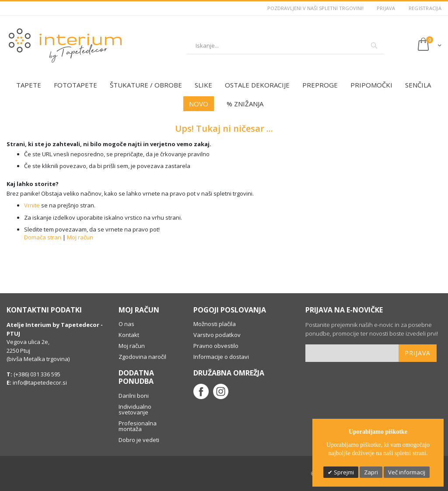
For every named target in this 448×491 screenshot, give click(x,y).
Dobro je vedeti (139, 440)
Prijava (386, 8)
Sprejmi (343, 472)
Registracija (425, 8)
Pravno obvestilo (216, 346)
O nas (126, 324)
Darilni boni (134, 396)
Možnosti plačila (215, 324)
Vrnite (32, 205)
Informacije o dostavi (221, 357)
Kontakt (129, 335)
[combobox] (285, 46)
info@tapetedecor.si (40, 382)
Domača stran (43, 237)
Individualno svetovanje (135, 409)
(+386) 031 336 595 (36, 374)
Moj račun (80, 237)
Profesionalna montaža (138, 426)
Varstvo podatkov (217, 335)
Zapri (371, 472)
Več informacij (407, 472)
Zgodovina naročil (142, 357)
